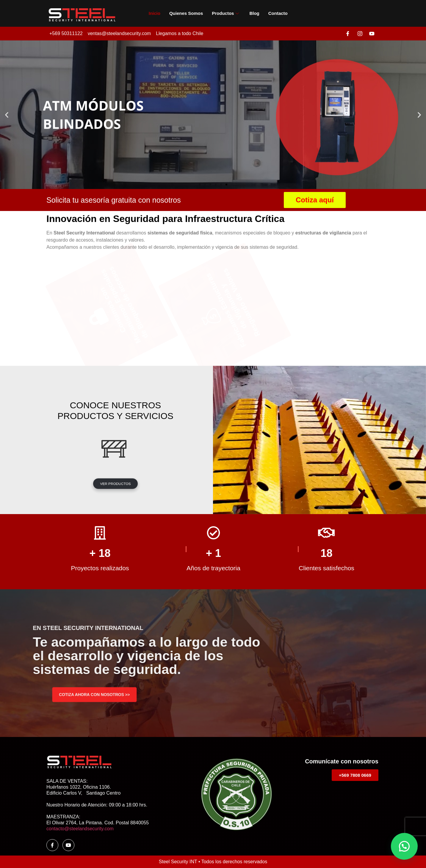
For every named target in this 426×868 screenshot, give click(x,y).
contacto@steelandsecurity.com (80, 829)
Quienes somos (186, 13)
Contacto (278, 13)
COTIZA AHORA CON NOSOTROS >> (94, 695)
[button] (7, 115)
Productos (226, 13)
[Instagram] (360, 34)
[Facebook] (348, 34)
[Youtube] (372, 34)
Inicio (155, 13)
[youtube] (68, 845)
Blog (254, 13)
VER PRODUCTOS (116, 484)
